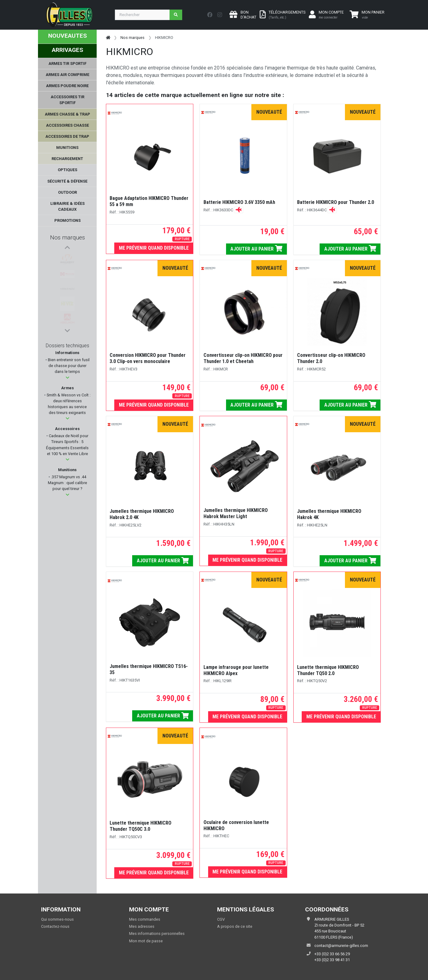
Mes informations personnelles (157, 934)
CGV (221, 919)
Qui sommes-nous (57, 919)
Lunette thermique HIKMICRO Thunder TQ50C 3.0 (141, 826)
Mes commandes (145, 919)
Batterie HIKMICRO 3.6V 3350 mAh (239, 202)
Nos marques (67, 237)
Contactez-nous (55, 926)
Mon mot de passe (146, 941)
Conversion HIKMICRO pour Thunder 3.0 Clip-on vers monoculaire (148, 358)
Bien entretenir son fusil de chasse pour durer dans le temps (68, 366)
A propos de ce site (235, 926)
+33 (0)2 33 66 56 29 (332, 954)
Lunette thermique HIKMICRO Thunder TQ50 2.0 (328, 670)
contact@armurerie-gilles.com (341, 946)
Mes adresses (142, 926)
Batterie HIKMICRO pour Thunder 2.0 (336, 202)
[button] (67, 378)
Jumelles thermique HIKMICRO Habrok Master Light (236, 513)
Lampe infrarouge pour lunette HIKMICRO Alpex (236, 670)
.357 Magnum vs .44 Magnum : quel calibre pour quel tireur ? (67, 483)
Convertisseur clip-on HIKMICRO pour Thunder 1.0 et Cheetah (243, 358)
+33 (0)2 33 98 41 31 (332, 960)
